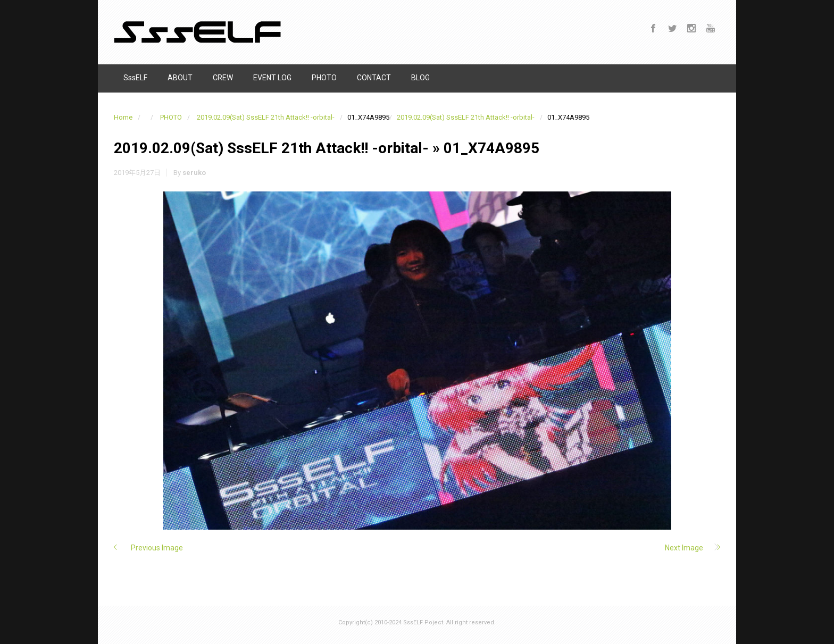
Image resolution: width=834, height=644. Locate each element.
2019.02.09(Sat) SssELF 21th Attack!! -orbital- (266, 117)
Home (123, 117)
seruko (194, 173)
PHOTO (171, 117)
